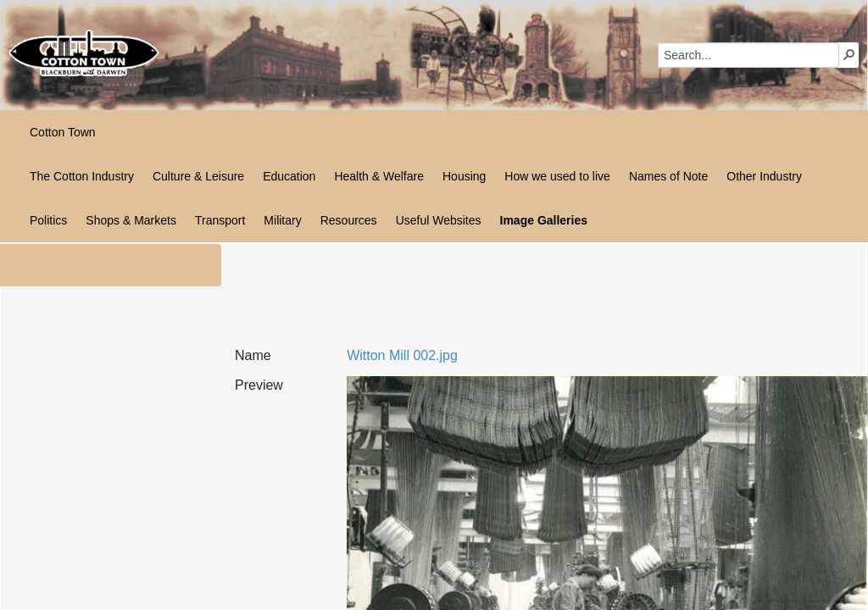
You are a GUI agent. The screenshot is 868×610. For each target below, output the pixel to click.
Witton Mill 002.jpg (402, 355)
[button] (849, 54)
